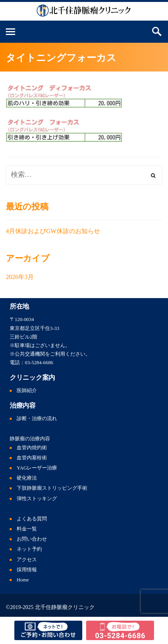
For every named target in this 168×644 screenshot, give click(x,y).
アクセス (27, 560)
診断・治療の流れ (37, 419)
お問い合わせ (32, 539)
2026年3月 (20, 277)
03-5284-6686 (39, 363)
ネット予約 (29, 549)
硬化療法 (27, 478)
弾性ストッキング (37, 499)
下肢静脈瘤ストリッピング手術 (52, 488)
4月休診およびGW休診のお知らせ (53, 231)
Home (23, 580)
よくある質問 (32, 519)
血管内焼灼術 (32, 448)
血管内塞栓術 (32, 458)
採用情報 (27, 570)
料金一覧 (27, 529)
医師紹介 (27, 391)
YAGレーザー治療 (37, 468)
